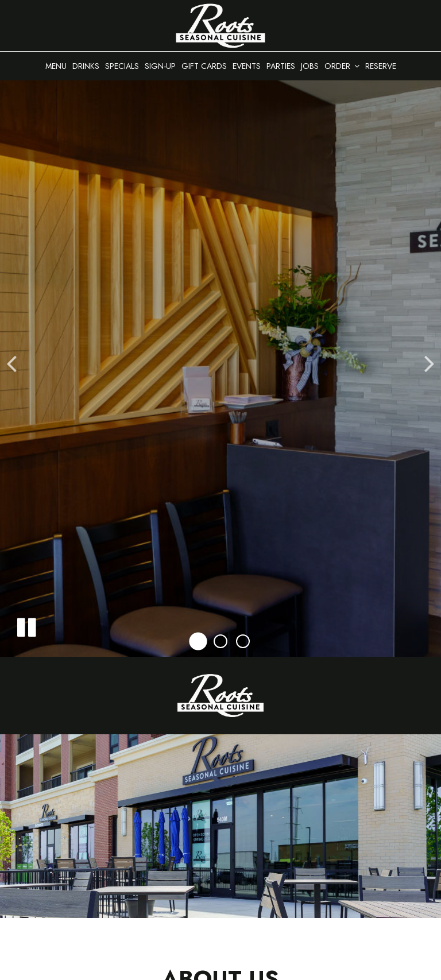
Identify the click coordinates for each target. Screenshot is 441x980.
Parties (281, 66)
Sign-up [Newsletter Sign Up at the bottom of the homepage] (160, 66)
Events (247, 66)
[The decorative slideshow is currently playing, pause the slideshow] (26, 625)
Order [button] (342, 66)
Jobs (310, 66)
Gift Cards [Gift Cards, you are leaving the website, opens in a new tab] (204, 66)
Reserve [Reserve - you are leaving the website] (381, 66)
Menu (56, 66)
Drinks (86, 66)
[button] (198, 642)
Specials (122, 66)
